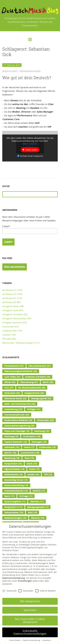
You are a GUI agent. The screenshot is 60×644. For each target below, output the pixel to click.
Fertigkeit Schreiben (13, 314)
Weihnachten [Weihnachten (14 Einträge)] (14, 475)
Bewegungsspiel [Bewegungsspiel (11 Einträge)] (38, 507)
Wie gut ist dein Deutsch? (27, 78)
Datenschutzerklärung (14, 573)
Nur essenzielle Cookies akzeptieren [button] (30, 616)
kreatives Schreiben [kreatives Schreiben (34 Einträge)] (38, 377)
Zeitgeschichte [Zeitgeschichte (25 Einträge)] (34, 393)
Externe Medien (46, 586)
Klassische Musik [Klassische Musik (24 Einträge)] (15, 398)
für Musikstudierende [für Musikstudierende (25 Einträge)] (32, 388)
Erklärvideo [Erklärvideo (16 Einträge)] (47, 447)
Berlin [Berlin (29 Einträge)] (48, 382)
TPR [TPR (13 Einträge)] (48, 475)
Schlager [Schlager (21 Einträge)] (34, 409)
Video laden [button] (31, 150)
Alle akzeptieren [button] (30, 596)
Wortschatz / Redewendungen (18, 343)
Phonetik (7, 339)
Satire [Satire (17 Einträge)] (29, 447)
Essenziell (9, 586)
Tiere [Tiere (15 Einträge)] (29, 458)
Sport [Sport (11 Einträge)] (10, 496)
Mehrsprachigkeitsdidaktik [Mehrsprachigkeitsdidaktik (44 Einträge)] (21, 371)
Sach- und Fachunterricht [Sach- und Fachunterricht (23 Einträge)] (20, 404)
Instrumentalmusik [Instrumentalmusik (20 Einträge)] (17, 415)
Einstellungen (25, 576)
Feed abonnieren (15, 267)
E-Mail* (30, 229)
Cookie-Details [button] (15, 635)
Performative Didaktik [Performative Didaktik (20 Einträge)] (18, 420)
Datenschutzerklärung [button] (32, 635)
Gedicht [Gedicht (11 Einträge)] (39, 491)
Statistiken (26, 586)
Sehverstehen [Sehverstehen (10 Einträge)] (14, 513)
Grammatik (8, 327)
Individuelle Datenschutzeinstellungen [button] (30, 628)
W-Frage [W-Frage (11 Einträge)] (26, 496)
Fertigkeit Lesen (10, 310)
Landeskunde (9, 331)
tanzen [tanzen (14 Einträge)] (33, 475)
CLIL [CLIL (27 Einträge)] (9, 388)
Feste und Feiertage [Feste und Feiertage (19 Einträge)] (17, 431)
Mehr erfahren (30, 144)
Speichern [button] (30, 605)
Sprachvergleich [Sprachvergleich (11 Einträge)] (15, 502)
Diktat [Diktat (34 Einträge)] (10, 382)
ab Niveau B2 (9, 302)
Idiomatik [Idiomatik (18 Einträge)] (12, 447)
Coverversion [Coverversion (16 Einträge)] (30, 453)
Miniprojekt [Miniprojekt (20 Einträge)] (45, 420)
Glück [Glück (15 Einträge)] (32, 464)
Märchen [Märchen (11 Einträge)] (37, 502)
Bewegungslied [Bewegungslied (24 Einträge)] (41, 398)
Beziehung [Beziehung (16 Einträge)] (12, 458)
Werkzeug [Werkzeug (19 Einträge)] (42, 431)
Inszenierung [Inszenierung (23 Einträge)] (13, 409)
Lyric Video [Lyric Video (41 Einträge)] (12, 377)
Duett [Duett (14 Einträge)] (34, 469)
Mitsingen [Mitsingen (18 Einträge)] (39, 442)
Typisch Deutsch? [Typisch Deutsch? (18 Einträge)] (16, 442)
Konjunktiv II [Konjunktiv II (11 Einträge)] (13, 507)
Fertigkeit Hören (11, 306)
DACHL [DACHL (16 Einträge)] (10, 453)
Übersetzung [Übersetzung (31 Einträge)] (29, 382)
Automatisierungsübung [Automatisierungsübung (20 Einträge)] (19, 426)
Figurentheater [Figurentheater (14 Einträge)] (14, 469)
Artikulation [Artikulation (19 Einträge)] (32, 436)
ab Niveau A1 (9, 290)
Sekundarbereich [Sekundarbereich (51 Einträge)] (40, 366)
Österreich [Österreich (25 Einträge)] (12, 393)
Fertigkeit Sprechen (12, 322)
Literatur (7, 335)
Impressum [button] (47, 635)
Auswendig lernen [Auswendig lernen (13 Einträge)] (16, 480)
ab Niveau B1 (9, 298)
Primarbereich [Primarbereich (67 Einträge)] (14, 366)
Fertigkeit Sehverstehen (14, 318)
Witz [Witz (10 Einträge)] (32, 513)
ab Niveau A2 (9, 294)
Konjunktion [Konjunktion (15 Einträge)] (13, 464)
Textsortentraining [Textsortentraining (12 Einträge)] (16, 485)
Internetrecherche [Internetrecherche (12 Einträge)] (16, 491)
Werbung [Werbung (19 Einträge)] (11, 436)
